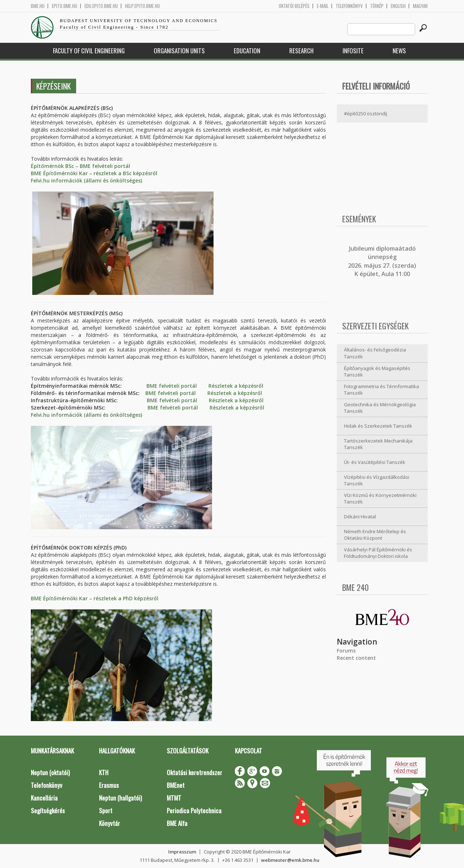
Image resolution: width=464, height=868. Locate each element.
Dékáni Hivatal (360, 517)
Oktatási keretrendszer (194, 772)
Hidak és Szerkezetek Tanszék (378, 426)
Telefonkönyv (349, 6)
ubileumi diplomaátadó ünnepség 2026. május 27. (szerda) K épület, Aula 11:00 (382, 261)
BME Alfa (177, 823)
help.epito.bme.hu (142, 6)
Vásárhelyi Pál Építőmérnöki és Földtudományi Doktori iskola (378, 553)
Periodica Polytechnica (194, 811)
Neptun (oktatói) (50, 772)
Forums (346, 651)
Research (301, 51)
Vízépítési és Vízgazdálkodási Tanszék (377, 480)
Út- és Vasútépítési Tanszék (375, 462)
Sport (106, 811)
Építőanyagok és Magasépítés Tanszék (377, 372)
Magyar (420, 6)
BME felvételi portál (172, 386)
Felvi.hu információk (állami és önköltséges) (86, 180)
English (398, 6)
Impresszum (182, 852)
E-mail (323, 6)
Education (247, 51)
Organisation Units (179, 51)
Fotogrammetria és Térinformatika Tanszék (382, 390)
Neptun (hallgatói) (120, 798)
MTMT (174, 798)
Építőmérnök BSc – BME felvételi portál (80, 166)
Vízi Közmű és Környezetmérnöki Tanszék (380, 499)
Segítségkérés (48, 811)
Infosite (353, 51)
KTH (104, 772)
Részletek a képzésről (236, 386)
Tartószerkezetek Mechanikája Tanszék (378, 444)
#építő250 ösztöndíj (366, 114)
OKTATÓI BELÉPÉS (294, 6)
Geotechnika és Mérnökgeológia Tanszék (380, 408)
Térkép (377, 6)
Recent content (356, 658)
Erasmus (109, 785)
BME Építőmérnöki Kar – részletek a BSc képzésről (94, 173)
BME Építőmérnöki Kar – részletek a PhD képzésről (95, 598)
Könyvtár (109, 823)
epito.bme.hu (65, 6)
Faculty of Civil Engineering (89, 51)
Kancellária (44, 798)
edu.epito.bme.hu (101, 6)
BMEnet (176, 785)
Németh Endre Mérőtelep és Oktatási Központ (375, 535)
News (399, 51)
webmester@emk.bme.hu (290, 860)
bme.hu (38, 6)
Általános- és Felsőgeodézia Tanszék (375, 353)
